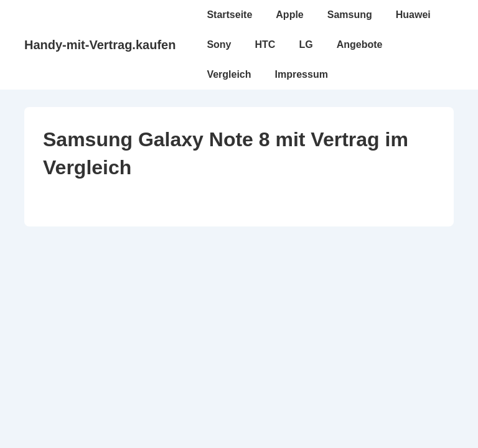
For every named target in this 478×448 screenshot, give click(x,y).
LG (306, 44)
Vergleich (229, 74)
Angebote (360, 44)
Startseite (229, 15)
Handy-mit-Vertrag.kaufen (100, 45)
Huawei (413, 15)
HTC (265, 44)
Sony (219, 44)
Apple (289, 15)
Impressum (302, 74)
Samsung (350, 15)
